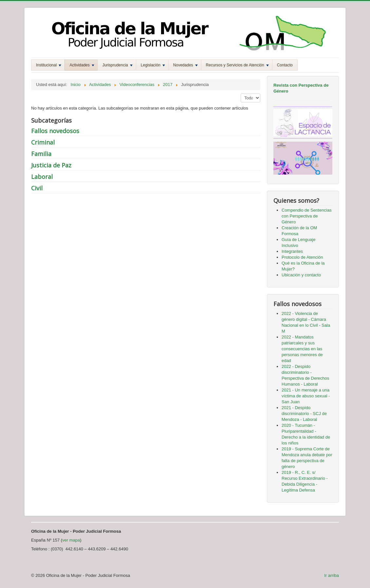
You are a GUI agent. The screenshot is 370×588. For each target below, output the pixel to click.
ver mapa (71, 540)
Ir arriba (332, 575)
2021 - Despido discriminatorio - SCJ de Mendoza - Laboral (304, 414)
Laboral (42, 177)
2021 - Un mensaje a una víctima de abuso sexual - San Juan (306, 396)
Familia (41, 154)
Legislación (153, 65)
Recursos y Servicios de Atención (237, 65)
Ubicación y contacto (301, 275)
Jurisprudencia (118, 65)
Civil (37, 188)
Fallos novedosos (55, 131)
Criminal (43, 142)
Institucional (49, 65)
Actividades (82, 65)
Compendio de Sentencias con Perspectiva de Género (307, 216)
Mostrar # (241, 94)
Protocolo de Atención (302, 257)
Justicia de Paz (51, 165)
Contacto (285, 65)
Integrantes (292, 251)
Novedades (185, 65)
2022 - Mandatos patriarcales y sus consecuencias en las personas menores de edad (302, 349)
